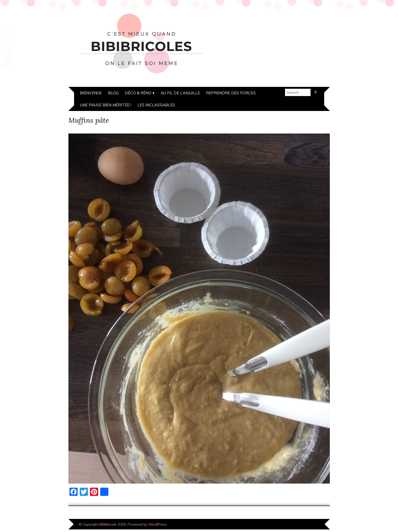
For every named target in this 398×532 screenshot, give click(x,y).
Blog (113, 93)
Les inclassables (156, 105)
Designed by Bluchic (313, 525)
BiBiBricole (108, 524)
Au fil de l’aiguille (180, 93)
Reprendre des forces (231, 93)
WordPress (157, 524)
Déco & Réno (138, 93)
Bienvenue (91, 93)
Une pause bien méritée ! (106, 105)
